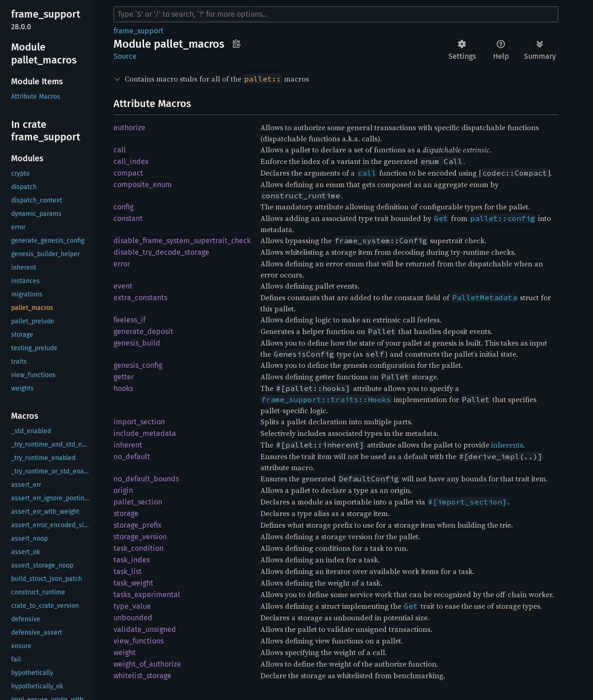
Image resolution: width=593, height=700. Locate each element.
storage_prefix (138, 525)
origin (123, 490)
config (123, 207)
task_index (132, 560)
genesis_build (137, 343)
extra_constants (140, 298)
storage (126, 514)
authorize (129, 128)
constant (128, 218)
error (122, 264)
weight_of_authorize (147, 664)
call (120, 150)
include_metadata (145, 433)
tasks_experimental (147, 595)
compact (128, 173)
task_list (128, 571)
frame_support (139, 31)
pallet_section (138, 502)
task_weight (133, 583)
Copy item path (237, 44)
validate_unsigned (145, 629)
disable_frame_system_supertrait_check (182, 241)
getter (124, 377)
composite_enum (143, 185)
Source (125, 56)
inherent (128, 445)
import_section (139, 422)
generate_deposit (143, 331)
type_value (132, 606)
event (123, 286)
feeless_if (129, 320)
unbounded (133, 618)
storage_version (140, 537)
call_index (131, 161)
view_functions (139, 641)
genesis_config (138, 365)
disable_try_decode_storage (161, 252)
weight (125, 653)
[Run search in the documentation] (336, 14)
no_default (132, 457)
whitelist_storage (142, 676)
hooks (123, 388)
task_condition (139, 548)
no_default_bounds (146, 479)
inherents (507, 445)
